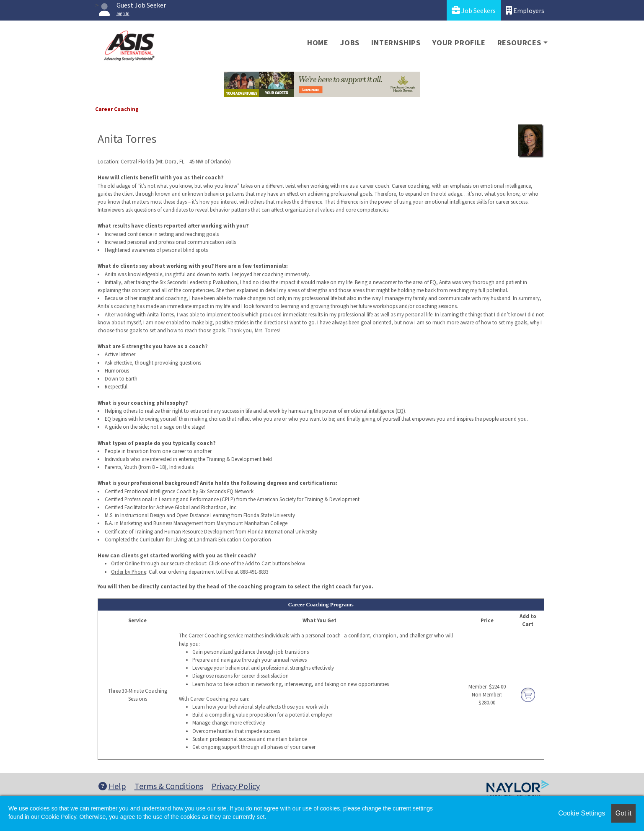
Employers (525, 10)
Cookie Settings (582, 813)
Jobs (350, 43)
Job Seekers (474, 10)
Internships (396, 43)
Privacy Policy (236, 786)
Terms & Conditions (169, 786)
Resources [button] (519, 43)
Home (318, 43)
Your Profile (459, 43)
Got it (623, 813)
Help (112, 786)
